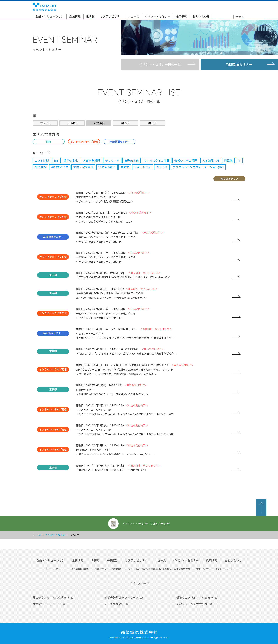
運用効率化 (71, 161)
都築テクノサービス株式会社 (51, 598)
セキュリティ (143, 167)
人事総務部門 (91, 161)
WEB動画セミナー (239, 64)
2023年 (99, 123)
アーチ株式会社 (114, 604)
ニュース (134, 16)
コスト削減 (42, 161)
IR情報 (90, 16)
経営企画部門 (107, 167)
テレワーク (112, 161)
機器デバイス (60, 167)
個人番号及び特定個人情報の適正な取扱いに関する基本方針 (159, 569)
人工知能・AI (211, 161)
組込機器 (40, 167)
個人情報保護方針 (80, 569)
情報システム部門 (186, 161)
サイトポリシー (57, 569)
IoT (56, 161)
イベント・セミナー (157, 16)
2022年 (126, 123)
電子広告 (112, 560)
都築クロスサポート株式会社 (195, 598)
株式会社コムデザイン (47, 604)
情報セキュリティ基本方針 (109, 569)
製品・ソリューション (50, 16)
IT (239, 161)
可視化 (228, 161)
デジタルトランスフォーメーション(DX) (198, 167)
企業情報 (75, 16)
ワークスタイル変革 (157, 161)
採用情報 (181, 16)
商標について (202, 569)
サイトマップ (222, 569)
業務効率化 (132, 161)
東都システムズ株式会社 (192, 604)
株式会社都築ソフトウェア (121, 598)
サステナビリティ (111, 16)
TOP (40, 535)
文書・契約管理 (83, 167)
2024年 (72, 123)
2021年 (152, 123)
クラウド (162, 167)
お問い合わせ (201, 16)
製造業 (125, 167)
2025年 (45, 123)
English (239, 16)
